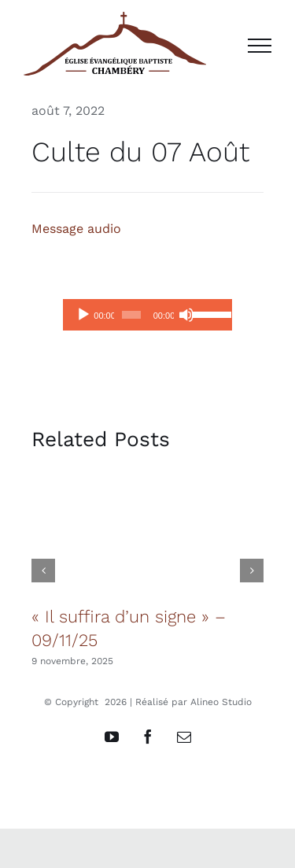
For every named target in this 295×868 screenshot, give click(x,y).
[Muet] (186, 315)
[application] (147, 315)
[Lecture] (83, 315)
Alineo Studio (221, 702)
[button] (43, 571)
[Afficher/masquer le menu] (260, 46)
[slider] (131, 315)
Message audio (76, 229)
